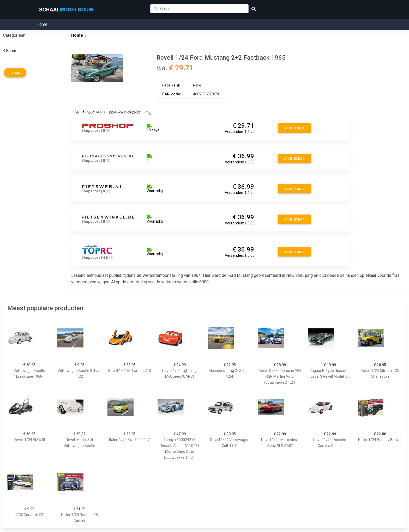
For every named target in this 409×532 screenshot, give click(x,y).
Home (42, 24)
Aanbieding (294, 128)
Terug (15, 73)
